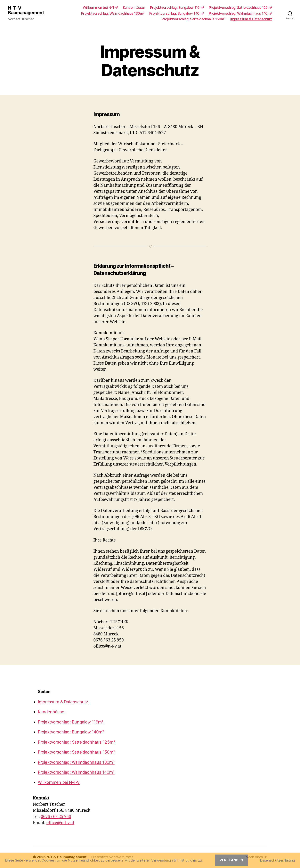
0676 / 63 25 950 (56, 817)
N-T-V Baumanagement (26, 10)
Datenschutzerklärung (277, 860)
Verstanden (231, 860)
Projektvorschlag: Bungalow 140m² (177, 13)
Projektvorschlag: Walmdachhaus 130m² (113, 13)
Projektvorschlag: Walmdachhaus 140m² (240, 13)
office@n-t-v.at (60, 823)
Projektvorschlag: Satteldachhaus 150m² (194, 19)
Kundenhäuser (134, 8)
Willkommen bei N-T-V (100, 8)
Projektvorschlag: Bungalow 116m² (177, 8)
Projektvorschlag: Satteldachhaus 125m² (240, 8)
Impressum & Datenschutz (251, 19)
